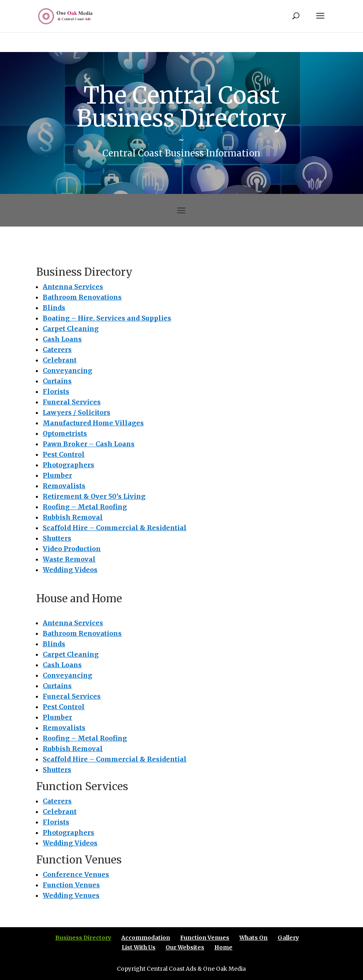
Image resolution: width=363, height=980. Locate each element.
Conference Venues (76, 874)
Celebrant (60, 360)
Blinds (54, 308)
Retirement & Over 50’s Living (94, 496)
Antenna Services (73, 287)
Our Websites (185, 947)
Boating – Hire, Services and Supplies (107, 318)
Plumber (57, 475)
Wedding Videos (70, 570)
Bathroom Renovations (82, 297)
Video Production (72, 549)
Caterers (57, 350)
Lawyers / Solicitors (77, 412)
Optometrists (65, 433)
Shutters (57, 538)
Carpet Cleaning (71, 329)
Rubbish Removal (73, 517)
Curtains (57, 381)
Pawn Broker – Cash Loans (89, 444)
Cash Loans (62, 339)
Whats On (253, 938)
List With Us (139, 947)
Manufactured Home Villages (93, 423)
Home (223, 947)
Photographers (68, 465)
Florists (56, 391)
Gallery (288, 938)
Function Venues (71, 885)
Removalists (64, 486)
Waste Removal (69, 559)
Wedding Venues (71, 895)
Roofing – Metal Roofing (85, 507)
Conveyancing (67, 370)
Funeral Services (72, 402)
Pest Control (64, 454)
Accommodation (146, 938)
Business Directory (83, 938)
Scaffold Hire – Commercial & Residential (115, 528)
